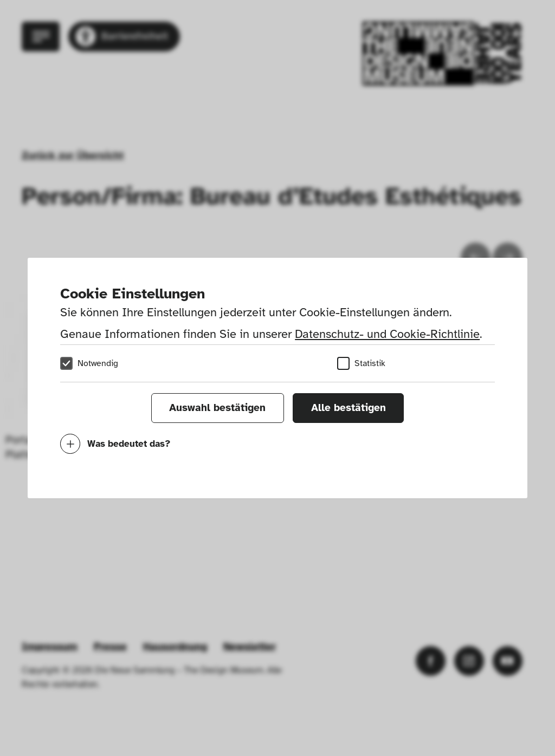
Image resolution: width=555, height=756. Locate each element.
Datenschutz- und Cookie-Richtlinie (387, 334)
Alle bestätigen (349, 408)
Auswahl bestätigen (217, 408)
